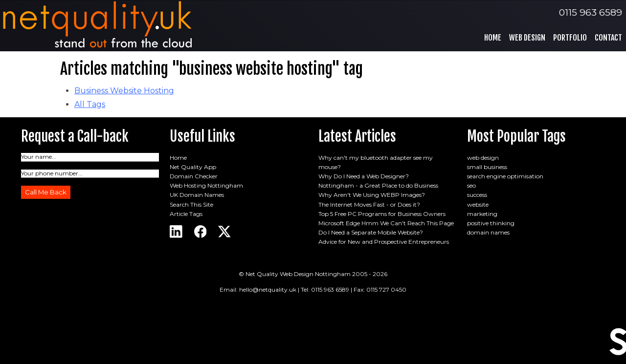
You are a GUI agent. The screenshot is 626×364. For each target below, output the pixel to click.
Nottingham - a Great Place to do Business (378, 185)
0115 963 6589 (591, 12)
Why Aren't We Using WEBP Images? (372, 195)
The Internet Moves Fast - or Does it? (369, 204)
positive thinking (491, 223)
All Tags (90, 104)
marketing (482, 214)
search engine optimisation (505, 176)
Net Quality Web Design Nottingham (298, 274)
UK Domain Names (197, 195)
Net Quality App (193, 167)
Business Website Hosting (124, 91)
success (477, 195)
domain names (488, 232)
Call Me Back (46, 192)
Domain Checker (194, 176)
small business (487, 167)
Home (493, 38)
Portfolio (570, 38)
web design (483, 158)
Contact (608, 38)
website (478, 204)
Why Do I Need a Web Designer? (364, 176)
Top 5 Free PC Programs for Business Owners (382, 214)
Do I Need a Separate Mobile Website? (371, 232)
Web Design (527, 38)
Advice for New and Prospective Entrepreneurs (384, 242)
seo (471, 185)
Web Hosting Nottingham (206, 185)
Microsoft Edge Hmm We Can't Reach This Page (386, 223)
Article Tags (186, 214)
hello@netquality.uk (268, 289)
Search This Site (191, 204)
